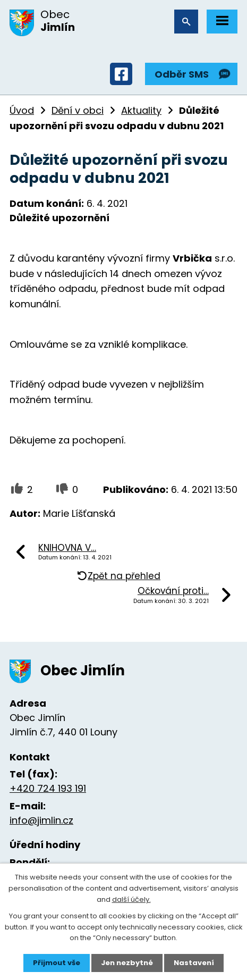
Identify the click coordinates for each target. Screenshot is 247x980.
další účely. (131, 899)
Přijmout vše (57, 963)
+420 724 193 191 (48, 788)
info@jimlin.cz (41, 820)
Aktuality (141, 110)
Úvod (22, 110)
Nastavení (194, 963)
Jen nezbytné (127, 963)
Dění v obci (78, 110)
